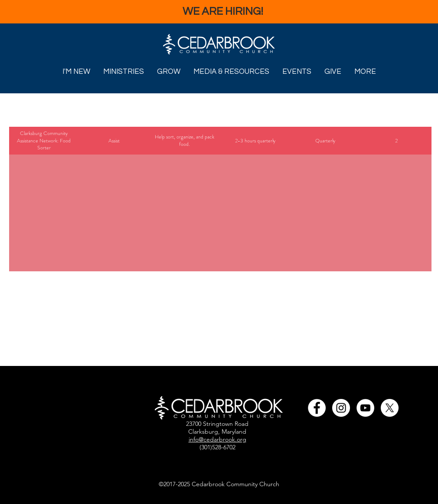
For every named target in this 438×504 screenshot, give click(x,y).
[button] (76, 71)
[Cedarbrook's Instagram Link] (341, 408)
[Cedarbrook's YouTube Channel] (365, 408)
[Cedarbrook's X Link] (390, 408)
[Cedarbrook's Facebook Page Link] (317, 408)
